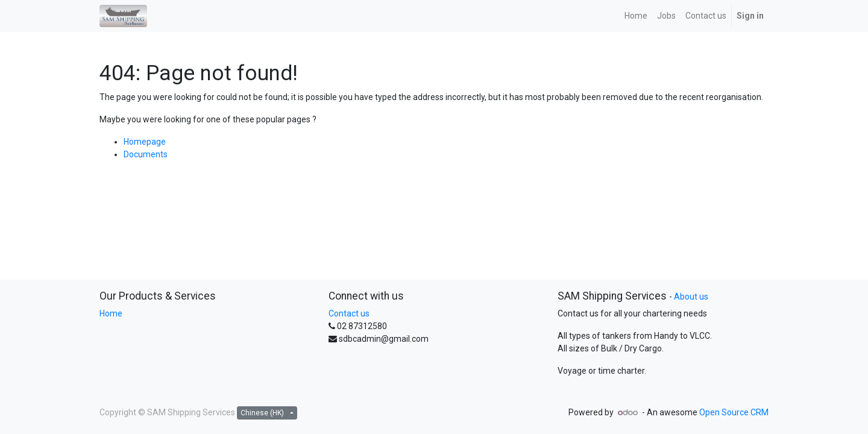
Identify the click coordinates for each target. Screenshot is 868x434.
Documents (146, 154)
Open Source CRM (734, 412)
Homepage (145, 142)
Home (111, 313)
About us (691, 297)
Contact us (349, 313)
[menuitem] (636, 16)
